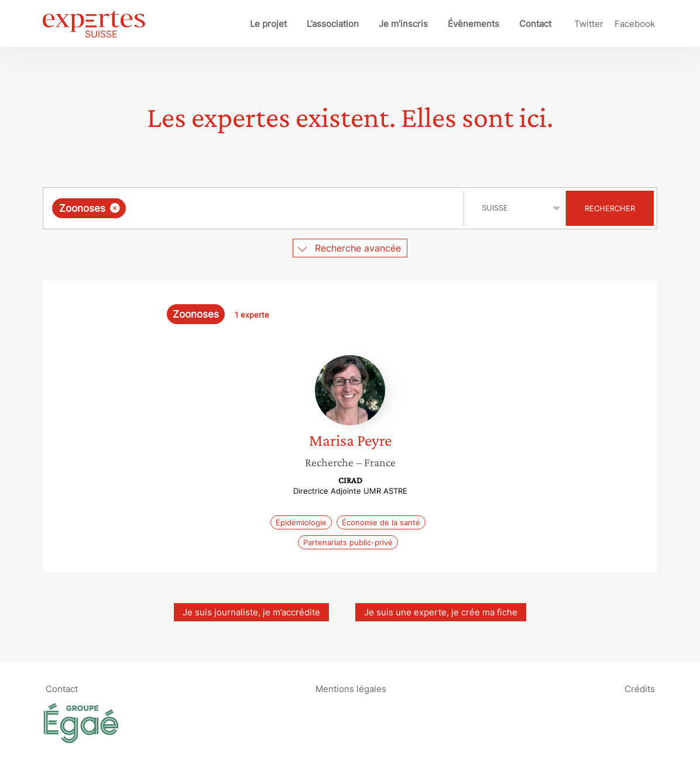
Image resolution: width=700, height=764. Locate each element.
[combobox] (255, 208)
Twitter (589, 24)
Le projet (268, 24)
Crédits (640, 688)
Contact (535, 24)
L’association (333, 24)
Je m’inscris (403, 24)
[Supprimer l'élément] (115, 208)
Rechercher (610, 208)
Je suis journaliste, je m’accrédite (251, 612)
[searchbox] (249, 208)
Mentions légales (351, 688)
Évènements (473, 24)
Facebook (635, 24)
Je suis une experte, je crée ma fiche (441, 612)
